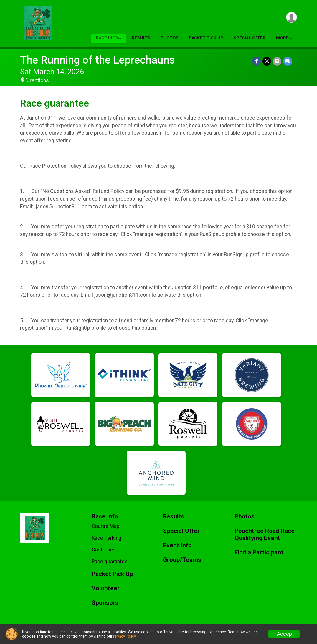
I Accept (284, 634)
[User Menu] (292, 17)
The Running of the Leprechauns (98, 60)
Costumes (104, 550)
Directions (37, 80)
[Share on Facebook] (256, 61)
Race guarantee (110, 562)
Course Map (106, 526)
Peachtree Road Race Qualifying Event (265, 535)
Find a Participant (259, 553)
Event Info (177, 545)
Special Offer (250, 38)
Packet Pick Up (206, 38)
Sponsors (105, 603)
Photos (170, 38)
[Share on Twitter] (267, 61)
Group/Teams (182, 560)
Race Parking (107, 538)
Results (141, 38)
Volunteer (106, 588)
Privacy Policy (124, 636)
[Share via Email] (277, 61)
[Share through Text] (288, 61)
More (282, 38)
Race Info (107, 38)
